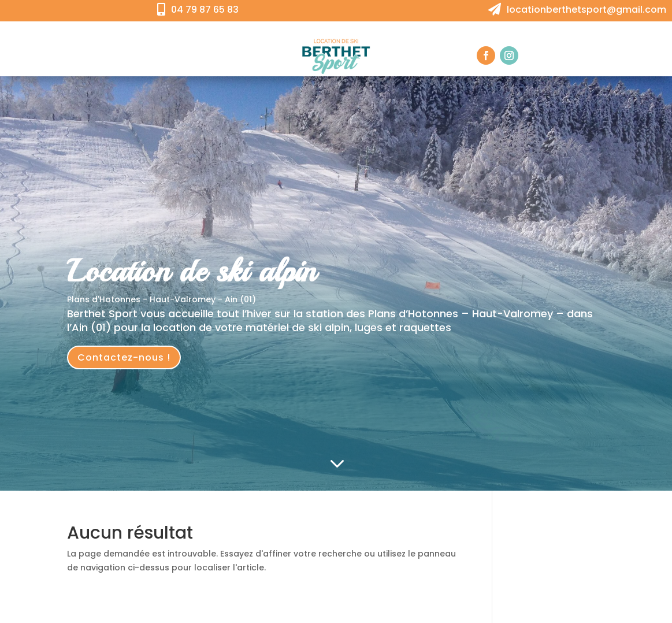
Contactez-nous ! (124, 357)
